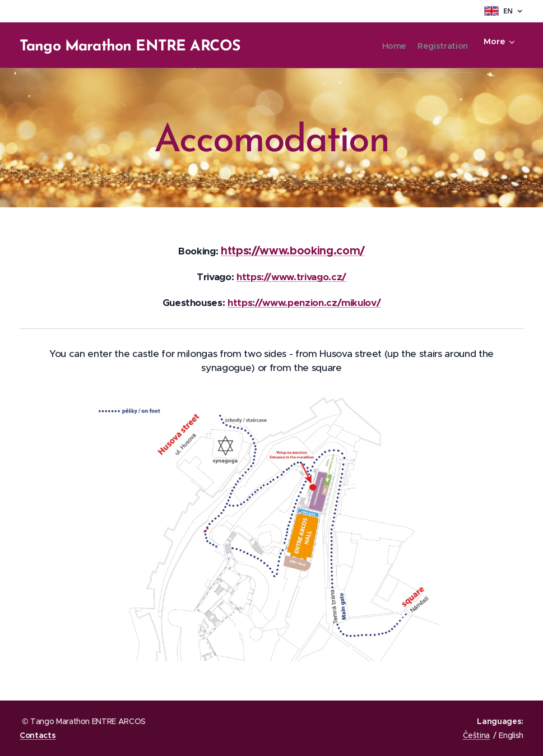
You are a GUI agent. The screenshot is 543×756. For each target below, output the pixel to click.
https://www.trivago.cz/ (291, 277)
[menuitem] (378, 45)
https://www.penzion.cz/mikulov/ (304, 303)
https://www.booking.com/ (293, 251)
